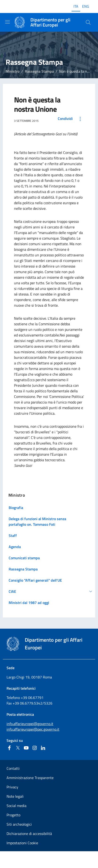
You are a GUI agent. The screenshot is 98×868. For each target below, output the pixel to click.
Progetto (13, 815)
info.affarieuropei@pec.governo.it (33, 729)
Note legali (15, 796)
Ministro (13, 71)
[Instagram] (35, 748)
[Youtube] (26, 748)
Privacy (12, 787)
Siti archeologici (19, 824)
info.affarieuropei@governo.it (30, 724)
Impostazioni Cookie (22, 843)
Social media (16, 806)
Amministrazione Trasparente (30, 778)
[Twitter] (18, 748)
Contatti (13, 768)
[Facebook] (9, 748)
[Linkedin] (43, 748)
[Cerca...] (88, 22)
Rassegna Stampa (39, 71)
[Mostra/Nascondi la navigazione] (7, 22)
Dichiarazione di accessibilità (29, 834)
